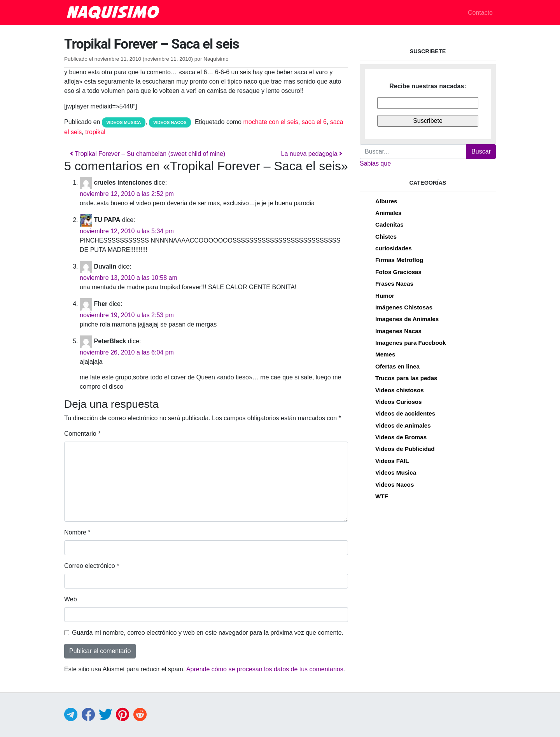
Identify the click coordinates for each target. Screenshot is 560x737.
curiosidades (394, 248)
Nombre (77, 532)
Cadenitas (389, 224)
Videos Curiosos (399, 402)
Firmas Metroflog (399, 260)
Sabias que (375, 163)
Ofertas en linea (397, 366)
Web (71, 599)
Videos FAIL (392, 461)
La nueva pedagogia (312, 154)
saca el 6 (314, 122)
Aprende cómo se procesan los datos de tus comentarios (265, 669)
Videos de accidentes (405, 413)
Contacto (480, 13)
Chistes (386, 237)
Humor (385, 296)
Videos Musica (124, 122)
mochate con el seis (270, 122)
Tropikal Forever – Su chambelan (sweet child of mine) (148, 154)
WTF (382, 496)
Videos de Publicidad (405, 449)
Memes (385, 354)
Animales (388, 213)
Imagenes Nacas (398, 331)
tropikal (95, 132)
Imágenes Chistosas (404, 307)
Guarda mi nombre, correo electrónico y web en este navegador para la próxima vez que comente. (208, 633)
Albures (386, 201)
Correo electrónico (92, 566)
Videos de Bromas (401, 437)
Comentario (82, 434)
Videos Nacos (170, 122)
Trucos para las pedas (406, 378)
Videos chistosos (400, 390)
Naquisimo (216, 59)
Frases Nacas (394, 284)
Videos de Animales (403, 425)
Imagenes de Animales (407, 319)
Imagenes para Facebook (410, 343)
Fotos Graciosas (398, 272)
